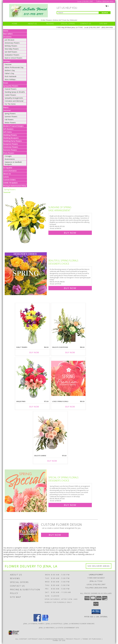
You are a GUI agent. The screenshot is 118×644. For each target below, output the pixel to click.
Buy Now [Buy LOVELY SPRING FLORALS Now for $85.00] (70, 407)
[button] (96, 612)
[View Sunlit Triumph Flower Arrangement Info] (32, 324)
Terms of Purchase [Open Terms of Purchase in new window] (92, 639)
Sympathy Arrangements (14, 98)
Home (6, 31)
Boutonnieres (10, 159)
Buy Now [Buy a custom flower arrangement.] (55, 535)
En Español (8, 168)
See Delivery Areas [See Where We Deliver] (99, 566)
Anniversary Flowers (12, 43)
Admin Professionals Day (14, 67)
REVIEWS (50, 24)
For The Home (10, 104)
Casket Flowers (10, 95)
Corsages (8, 156)
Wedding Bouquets (11, 138)
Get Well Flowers (11, 52)
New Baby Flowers (12, 49)
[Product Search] (78, 13)
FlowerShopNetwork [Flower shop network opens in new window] (54, 639)
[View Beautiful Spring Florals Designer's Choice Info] (26, 274)
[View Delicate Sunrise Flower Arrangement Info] (50, 432)
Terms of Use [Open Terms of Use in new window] (59, 640)
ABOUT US (32, 24)
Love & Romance (10, 171)
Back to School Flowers (13, 58)
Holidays (7, 61)
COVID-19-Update (10, 183)
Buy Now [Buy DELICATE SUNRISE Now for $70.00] (52, 461)
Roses (6, 83)
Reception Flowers (11, 144)
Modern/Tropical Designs (13, 126)
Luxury (6, 177)
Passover (8, 64)
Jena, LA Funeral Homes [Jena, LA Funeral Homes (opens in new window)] (34, 624)
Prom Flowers (9, 153)
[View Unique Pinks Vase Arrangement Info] (32, 378)
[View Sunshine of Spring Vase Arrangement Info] (26, 219)
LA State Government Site (67, 628)
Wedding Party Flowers (13, 141)
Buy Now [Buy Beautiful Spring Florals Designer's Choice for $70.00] (70, 288)
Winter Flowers (10, 123)
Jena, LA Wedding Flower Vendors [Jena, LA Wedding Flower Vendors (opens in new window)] (79, 624)
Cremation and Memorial (14, 101)
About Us (7, 174)
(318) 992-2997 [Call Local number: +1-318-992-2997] (88, 1)
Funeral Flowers (11, 89)
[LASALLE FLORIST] (29, 10)
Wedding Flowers (10, 135)
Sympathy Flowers (11, 86)
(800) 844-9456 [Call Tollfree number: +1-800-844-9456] (108, 1)
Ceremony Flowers (11, 147)
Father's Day (9, 73)
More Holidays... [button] (11, 79)
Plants (6, 107)
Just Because (9, 40)
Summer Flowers (11, 117)
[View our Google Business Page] (45, 621)
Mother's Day (10, 70)
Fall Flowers (9, 120)
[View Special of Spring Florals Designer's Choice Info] (26, 491)
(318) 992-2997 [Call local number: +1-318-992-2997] (99, 584)
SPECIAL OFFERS (68, 24)
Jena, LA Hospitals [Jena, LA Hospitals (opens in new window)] (54, 624)
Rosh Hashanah (10, 76)
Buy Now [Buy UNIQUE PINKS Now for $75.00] (34, 407)
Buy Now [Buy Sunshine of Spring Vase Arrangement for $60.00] (70, 233)
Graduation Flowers (12, 55)
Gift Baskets (8, 129)
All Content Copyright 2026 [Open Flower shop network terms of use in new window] (29, 639)
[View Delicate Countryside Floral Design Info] (68, 324)
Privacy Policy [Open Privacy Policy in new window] (73, 639)
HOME (15, 24)
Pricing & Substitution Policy (15, 186)
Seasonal (7, 110)
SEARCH (105, 13)
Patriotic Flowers (10, 150)
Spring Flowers (10, 114)
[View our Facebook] (37, 621)
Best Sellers (8, 34)
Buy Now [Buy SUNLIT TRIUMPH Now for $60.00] (34, 352)
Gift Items (7, 132)
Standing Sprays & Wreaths (15, 92)
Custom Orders (9, 180)
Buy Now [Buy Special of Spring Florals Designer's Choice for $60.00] (70, 505)
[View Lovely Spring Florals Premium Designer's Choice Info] (68, 378)
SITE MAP (103, 24)
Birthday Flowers (11, 46)
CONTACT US (86, 24)
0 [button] (107, 6)
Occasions (7, 37)
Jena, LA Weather (46, 628)
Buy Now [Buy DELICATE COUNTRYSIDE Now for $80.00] (70, 352)
